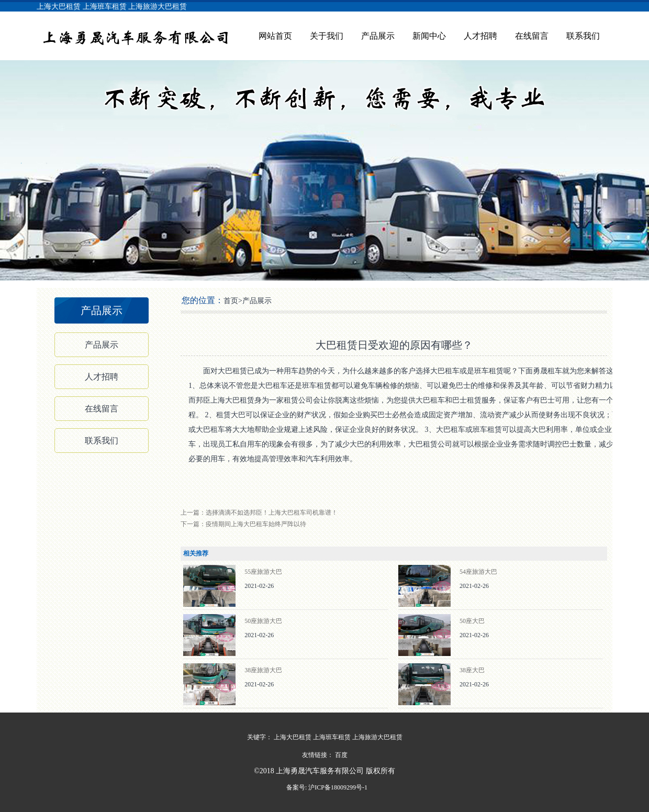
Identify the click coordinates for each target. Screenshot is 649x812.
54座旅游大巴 (478, 572)
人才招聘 (480, 36)
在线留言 (532, 36)
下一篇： (243, 524)
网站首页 (275, 36)
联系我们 (583, 36)
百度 (341, 755)
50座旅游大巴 (263, 621)
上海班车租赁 (105, 7)
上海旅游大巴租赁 (158, 7)
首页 (231, 301)
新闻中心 (429, 36)
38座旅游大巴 (263, 670)
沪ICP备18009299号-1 (337, 787)
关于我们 (327, 36)
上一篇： (259, 513)
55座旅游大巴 (263, 572)
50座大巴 (472, 621)
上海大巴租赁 (59, 7)
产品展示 (378, 36)
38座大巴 (472, 670)
